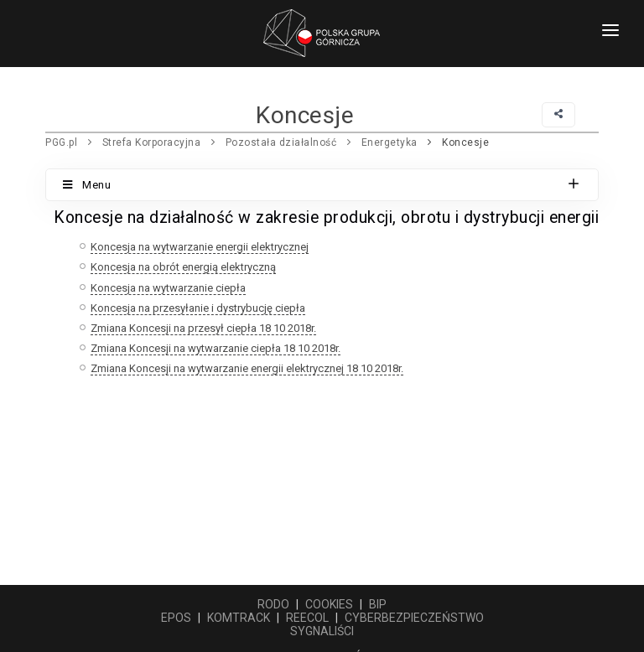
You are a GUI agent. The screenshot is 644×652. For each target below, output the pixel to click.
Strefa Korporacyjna (152, 142)
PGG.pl (61, 142)
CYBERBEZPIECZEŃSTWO (414, 618)
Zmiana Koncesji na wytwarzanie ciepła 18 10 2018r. (216, 348)
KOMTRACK (239, 618)
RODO (273, 604)
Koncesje (465, 142)
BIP (378, 604)
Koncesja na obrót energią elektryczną (183, 267)
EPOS (176, 618)
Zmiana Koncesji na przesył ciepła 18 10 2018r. (203, 328)
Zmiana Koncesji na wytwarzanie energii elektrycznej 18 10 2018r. (247, 368)
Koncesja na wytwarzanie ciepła (168, 288)
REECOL (307, 618)
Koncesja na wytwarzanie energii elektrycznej (200, 247)
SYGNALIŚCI (322, 631)
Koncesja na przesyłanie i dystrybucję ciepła (198, 308)
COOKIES (329, 604)
